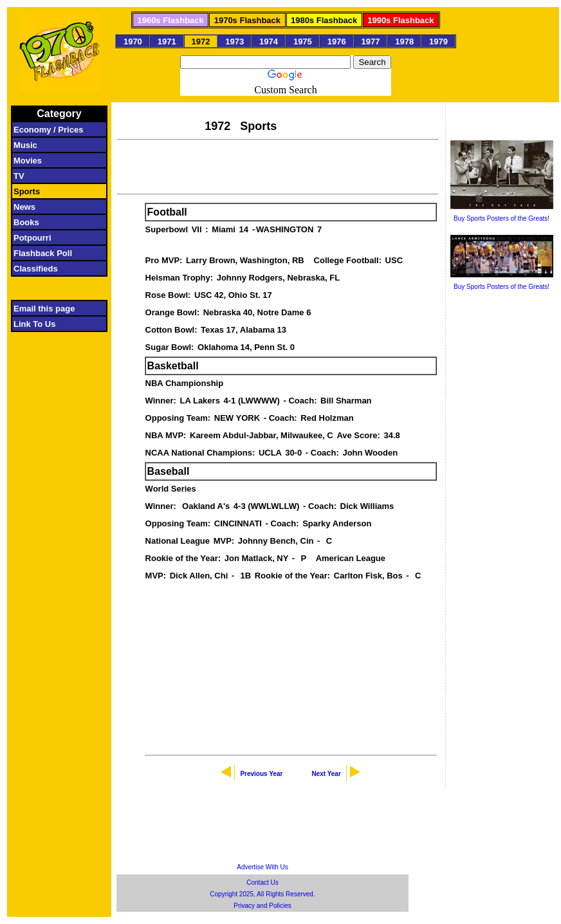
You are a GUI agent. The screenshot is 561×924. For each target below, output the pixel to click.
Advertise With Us (262, 867)
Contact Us (262, 882)
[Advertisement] (278, 165)
